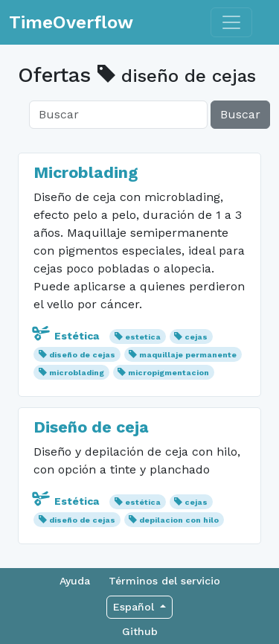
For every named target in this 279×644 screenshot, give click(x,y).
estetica (143, 337)
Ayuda (75, 581)
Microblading (86, 172)
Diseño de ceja (91, 427)
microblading (77, 373)
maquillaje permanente (188, 355)
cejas (196, 337)
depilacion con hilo (179, 520)
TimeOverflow (71, 22)
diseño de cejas (82, 355)
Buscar (240, 114)
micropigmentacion (169, 373)
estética (143, 502)
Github (140, 631)
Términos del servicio (164, 581)
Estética (68, 336)
